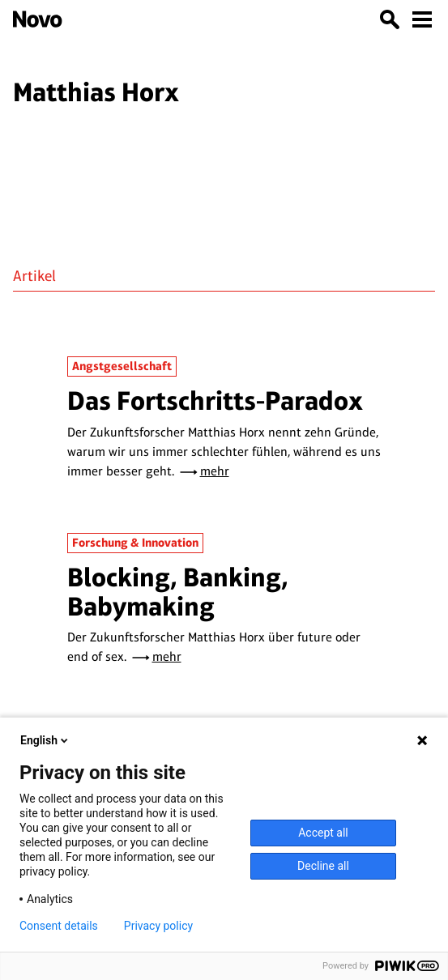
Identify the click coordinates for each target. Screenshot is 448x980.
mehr (215, 471)
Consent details (59, 926)
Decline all (323, 866)
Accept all (323, 833)
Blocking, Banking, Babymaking (178, 592)
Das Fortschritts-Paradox (215, 401)
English (45, 740)
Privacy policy (158, 926)
